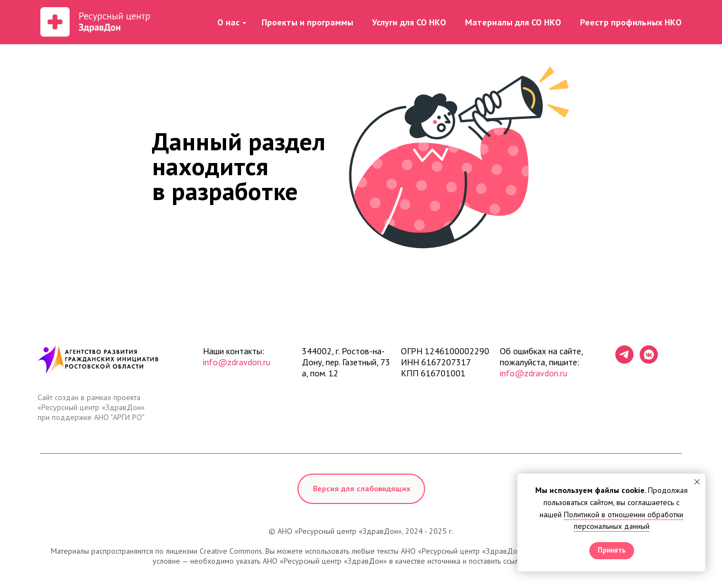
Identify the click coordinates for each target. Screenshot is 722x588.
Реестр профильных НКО (631, 22)
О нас (228, 22)
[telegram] (624, 361)
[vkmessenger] (649, 361)
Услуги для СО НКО (409, 22)
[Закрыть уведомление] (697, 482)
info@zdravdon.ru (237, 362)
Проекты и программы (307, 22)
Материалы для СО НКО (513, 22)
